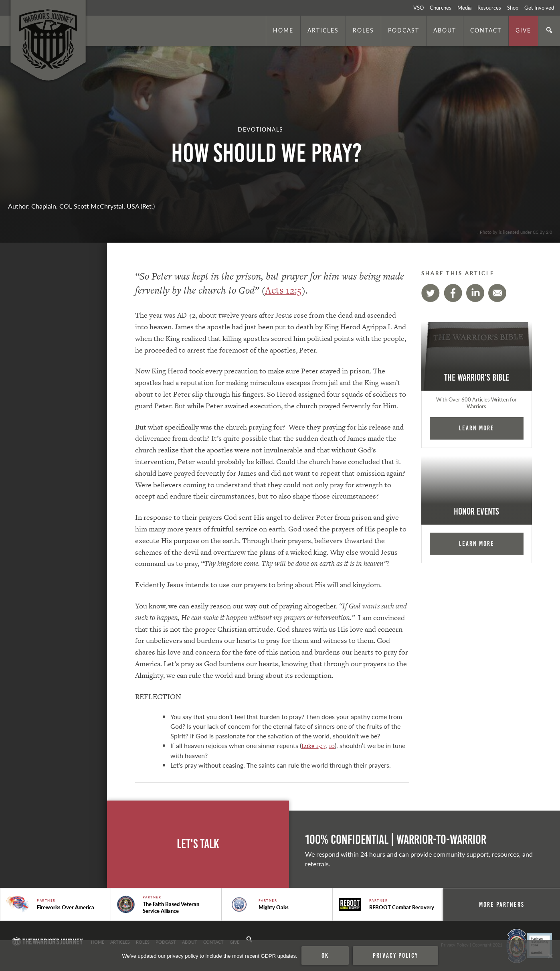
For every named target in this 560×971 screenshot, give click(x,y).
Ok (325, 955)
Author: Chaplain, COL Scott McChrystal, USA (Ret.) (81, 206)
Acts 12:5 (283, 290)
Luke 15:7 (313, 746)
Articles (323, 30)
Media (464, 8)
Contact (486, 30)
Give (523, 30)
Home (283, 30)
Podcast (404, 30)
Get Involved (539, 8)
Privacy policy (395, 955)
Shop (513, 8)
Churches (441, 8)
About (445, 30)
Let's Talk (198, 844)
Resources (489, 8)
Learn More (477, 428)
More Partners (502, 904)
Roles (363, 30)
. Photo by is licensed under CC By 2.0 (515, 232)
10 (332, 746)
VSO (418, 8)
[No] (550, 956)
